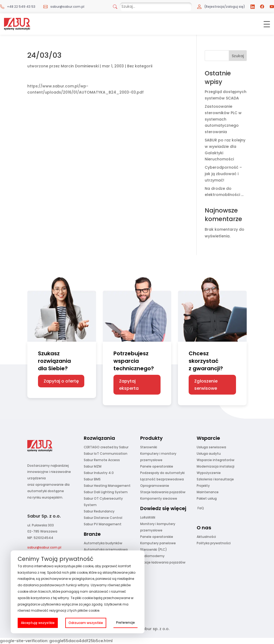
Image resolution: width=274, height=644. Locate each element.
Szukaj (238, 56)
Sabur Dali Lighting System (106, 492)
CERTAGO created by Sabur (106, 447)
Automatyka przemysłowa (106, 549)
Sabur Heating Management (107, 486)
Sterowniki (149, 447)
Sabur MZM (93, 466)
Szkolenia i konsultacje (215, 479)
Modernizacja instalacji (216, 466)
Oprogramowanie (155, 486)
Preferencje (125, 622)
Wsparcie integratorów (216, 460)
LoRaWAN (148, 517)
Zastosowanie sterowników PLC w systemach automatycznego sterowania (223, 119)
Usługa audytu (209, 454)
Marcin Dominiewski (80, 66)
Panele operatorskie (157, 466)
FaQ (201, 508)
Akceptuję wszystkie (38, 623)
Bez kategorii (140, 66)
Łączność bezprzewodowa (162, 479)
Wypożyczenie (209, 473)
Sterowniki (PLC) (154, 549)
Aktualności (206, 537)
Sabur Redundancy (99, 511)
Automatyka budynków (103, 543)
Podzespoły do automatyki (162, 473)
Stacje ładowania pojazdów (163, 492)
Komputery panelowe (158, 543)
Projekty (203, 486)
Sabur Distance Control (103, 518)
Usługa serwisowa (211, 447)
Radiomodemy (152, 556)
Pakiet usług (207, 498)
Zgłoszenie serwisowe (206, 385)
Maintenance (208, 492)
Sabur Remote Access (102, 460)
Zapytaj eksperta (129, 385)
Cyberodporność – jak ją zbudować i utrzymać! (223, 174)
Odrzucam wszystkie (86, 623)
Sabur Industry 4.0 (99, 473)
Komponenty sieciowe (159, 498)
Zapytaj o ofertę (61, 381)
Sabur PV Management (103, 524)
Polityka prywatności (214, 543)
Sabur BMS (92, 479)
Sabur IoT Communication (106, 454)
